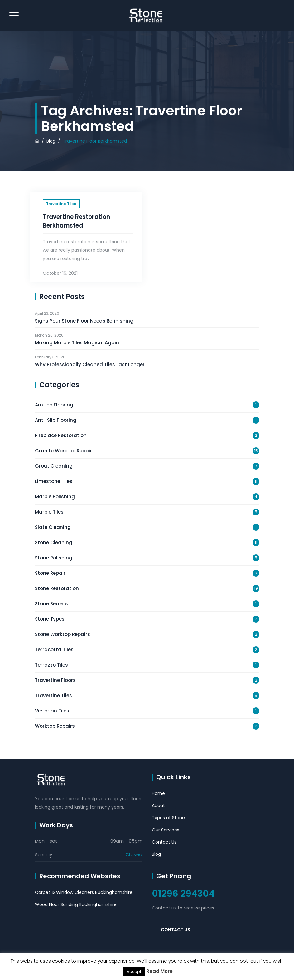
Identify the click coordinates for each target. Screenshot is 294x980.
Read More (159, 971)
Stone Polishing (54, 558)
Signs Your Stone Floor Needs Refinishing (84, 321)
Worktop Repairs (55, 726)
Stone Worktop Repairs (63, 634)
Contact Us (164, 842)
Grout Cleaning (54, 466)
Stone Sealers (51, 604)
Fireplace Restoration (61, 435)
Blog (156, 854)
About (158, 805)
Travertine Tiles (61, 204)
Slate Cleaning (53, 527)
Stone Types (50, 619)
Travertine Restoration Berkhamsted (76, 221)
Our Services (166, 830)
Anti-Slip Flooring (56, 420)
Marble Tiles (49, 512)
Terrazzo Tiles (51, 665)
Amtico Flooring (54, 405)
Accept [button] (134, 971)
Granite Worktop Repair (63, 451)
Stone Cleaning (54, 542)
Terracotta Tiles (54, 650)
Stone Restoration (57, 588)
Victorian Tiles (52, 711)
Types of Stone (168, 818)
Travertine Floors (55, 680)
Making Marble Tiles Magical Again (77, 343)
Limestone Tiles (54, 481)
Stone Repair (50, 573)
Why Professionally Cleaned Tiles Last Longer (90, 364)
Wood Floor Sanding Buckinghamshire (76, 904)
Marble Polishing (55, 497)
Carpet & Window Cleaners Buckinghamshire (84, 892)
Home (158, 793)
